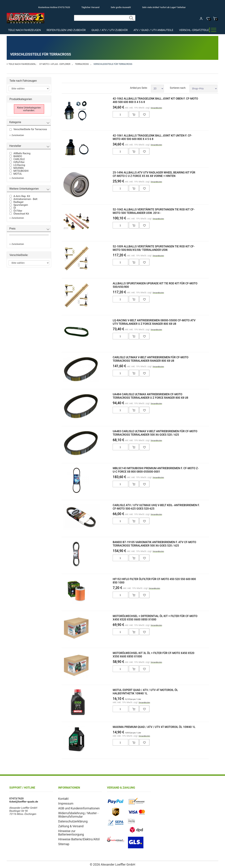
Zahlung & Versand (69, 824)
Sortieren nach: (178, 88)
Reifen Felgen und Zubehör (66, 30)
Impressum (65, 803)
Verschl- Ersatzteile (194, 30)
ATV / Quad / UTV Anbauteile (153, 30)
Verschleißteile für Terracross (113, 64)
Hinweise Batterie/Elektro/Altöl (76, 833)
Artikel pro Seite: (139, 88)
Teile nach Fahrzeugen (24, 30)
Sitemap (63, 837)
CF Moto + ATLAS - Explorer (55, 64)
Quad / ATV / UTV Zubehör (110, 30)
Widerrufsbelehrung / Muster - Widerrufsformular (75, 814)
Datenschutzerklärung (71, 820)
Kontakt (63, 799)
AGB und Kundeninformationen (76, 807)
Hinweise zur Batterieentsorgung (77, 828)
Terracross (82, 64)
